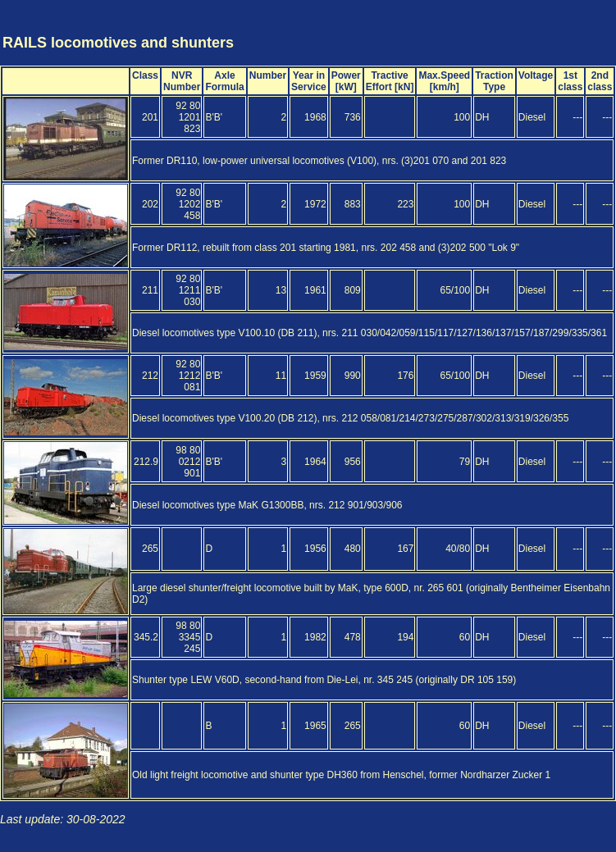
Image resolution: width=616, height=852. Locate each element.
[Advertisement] (518, 27)
